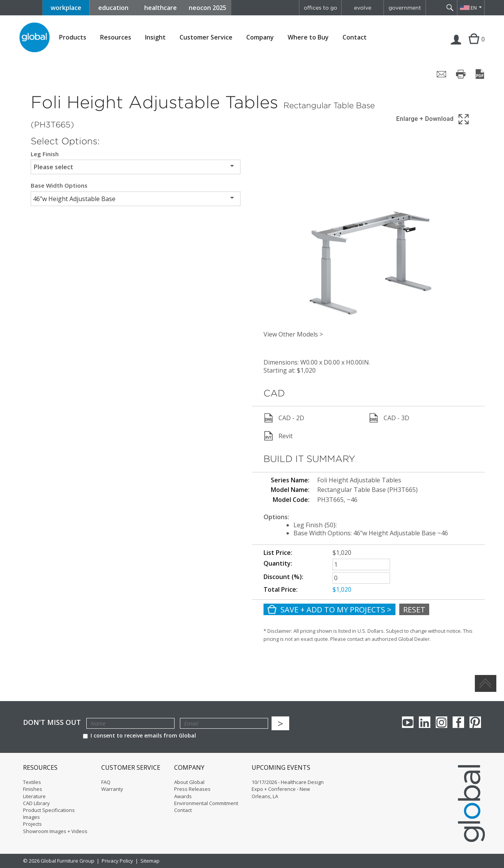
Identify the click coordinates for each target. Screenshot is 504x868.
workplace (66, 8)
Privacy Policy (117, 861)
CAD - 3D (389, 418)
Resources (116, 37)
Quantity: (278, 563)
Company (260, 37)
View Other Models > (293, 334)
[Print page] (461, 74)
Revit (278, 436)
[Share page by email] (441, 74)
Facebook (458, 722)
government (405, 8)
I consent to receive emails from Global (139, 735)
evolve (363, 8)
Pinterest (475, 722)
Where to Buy (308, 37)
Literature (34, 796)
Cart (473, 47)
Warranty (112, 789)
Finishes (33, 789)
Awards (183, 796)
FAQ (106, 782)
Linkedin (425, 722)
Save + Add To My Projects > (329, 610)
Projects (32, 824)
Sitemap (150, 861)
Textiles (32, 782)
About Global (189, 782)
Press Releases (192, 789)
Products (73, 37)
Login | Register (456, 47)
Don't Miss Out (52, 722)
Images (31, 817)
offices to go (320, 8)
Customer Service (206, 37)
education (113, 8)
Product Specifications (49, 810)
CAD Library (36, 803)
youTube (408, 722)
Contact (355, 37)
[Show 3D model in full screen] (433, 119)
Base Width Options (59, 186)
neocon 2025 (208, 8)
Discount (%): (283, 577)
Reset (414, 610)
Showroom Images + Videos (55, 831)
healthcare (161, 8)
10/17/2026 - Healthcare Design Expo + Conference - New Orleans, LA (288, 789)
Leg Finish (45, 154)
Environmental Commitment (206, 803)
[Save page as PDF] (480, 74)
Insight (155, 37)
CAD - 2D (284, 418)
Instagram (441, 722)
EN (474, 8)
